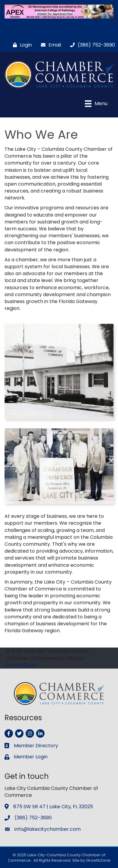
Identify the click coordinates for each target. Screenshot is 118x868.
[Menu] (96, 104)
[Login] (21, 45)
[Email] (50, 45)
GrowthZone (21, 665)
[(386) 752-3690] (91, 45)
